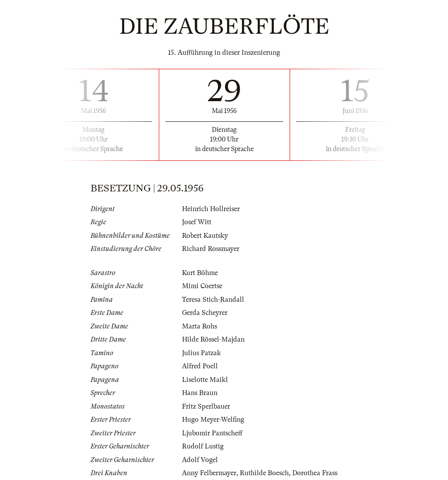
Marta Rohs (199, 326)
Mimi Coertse (202, 286)
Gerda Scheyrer (205, 313)
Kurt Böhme (200, 273)
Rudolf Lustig (203, 446)
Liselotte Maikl (205, 380)
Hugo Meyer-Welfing (213, 420)
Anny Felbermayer (209, 473)
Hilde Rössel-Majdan (213, 339)
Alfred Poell (200, 366)
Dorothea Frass (315, 473)
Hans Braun (200, 393)
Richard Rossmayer (211, 249)
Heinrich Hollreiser (211, 209)
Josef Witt (197, 222)
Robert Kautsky (205, 236)
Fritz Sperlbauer (206, 406)
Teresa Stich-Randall (213, 300)
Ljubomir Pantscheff (212, 433)
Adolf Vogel (200, 460)
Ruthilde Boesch (264, 473)
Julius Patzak (201, 353)
